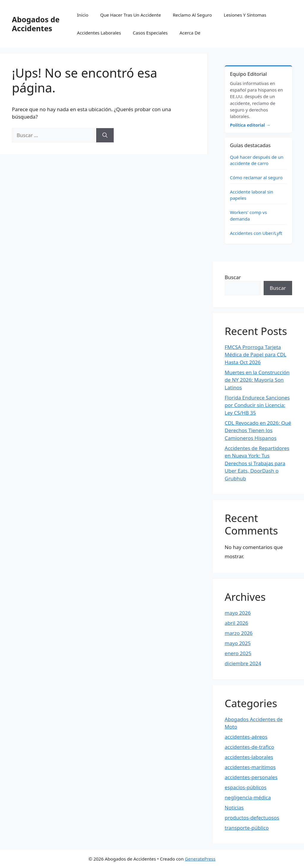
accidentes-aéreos (246, 737)
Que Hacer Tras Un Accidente (131, 15)
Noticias (234, 808)
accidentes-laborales (249, 757)
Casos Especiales (150, 33)
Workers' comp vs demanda (248, 215)
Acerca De (190, 33)
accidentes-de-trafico (250, 747)
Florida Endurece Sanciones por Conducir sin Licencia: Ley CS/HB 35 (257, 405)
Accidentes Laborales (99, 33)
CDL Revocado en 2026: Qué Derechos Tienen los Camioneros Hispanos (258, 430)
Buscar (233, 277)
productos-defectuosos (252, 818)
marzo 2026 (239, 633)
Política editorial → (250, 125)
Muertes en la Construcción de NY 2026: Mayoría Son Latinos (257, 380)
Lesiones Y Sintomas (245, 15)
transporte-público (247, 828)
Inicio (83, 15)
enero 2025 (238, 653)
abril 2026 (236, 623)
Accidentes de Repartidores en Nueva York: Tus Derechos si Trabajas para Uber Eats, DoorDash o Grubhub (257, 463)
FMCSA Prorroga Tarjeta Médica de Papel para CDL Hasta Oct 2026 (256, 355)
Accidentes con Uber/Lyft (256, 233)
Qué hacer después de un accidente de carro (256, 160)
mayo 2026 (238, 613)
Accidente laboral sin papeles (251, 195)
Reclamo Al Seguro (192, 15)
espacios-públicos (246, 787)
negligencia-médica (248, 797)
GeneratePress (200, 859)
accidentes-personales (251, 777)
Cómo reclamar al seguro (256, 177)
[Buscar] (105, 135)
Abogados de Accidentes (36, 24)
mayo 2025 (238, 643)
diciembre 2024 (243, 663)
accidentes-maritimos (250, 767)
